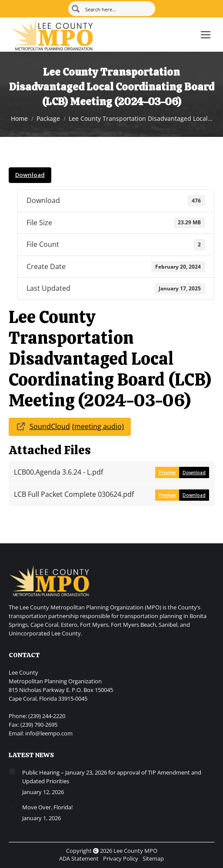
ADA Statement (79, 858)
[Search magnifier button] (76, 9)
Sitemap (153, 858)
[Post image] (12, 772)
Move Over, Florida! (47, 807)
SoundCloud (50, 426)
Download (30, 175)
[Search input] (117, 9)
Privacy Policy (121, 858)
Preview (167, 472)
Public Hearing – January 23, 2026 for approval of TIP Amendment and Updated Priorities (112, 777)
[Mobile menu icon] (206, 35)
